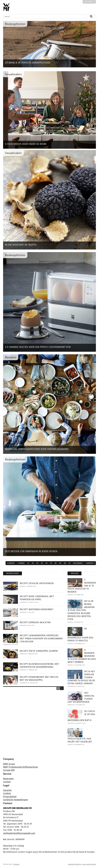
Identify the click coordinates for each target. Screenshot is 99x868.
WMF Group (9, 764)
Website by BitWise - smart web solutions (82, 864)
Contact (7, 782)
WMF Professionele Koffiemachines (20, 767)
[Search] (43, 16)
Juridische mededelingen (16, 800)
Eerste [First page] (12, 563)
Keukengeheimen (15, 24)
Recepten (11, 357)
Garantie (7, 790)
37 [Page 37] (51, 563)
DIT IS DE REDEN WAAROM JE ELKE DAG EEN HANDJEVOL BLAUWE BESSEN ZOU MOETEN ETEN (81, 610)
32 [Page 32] (28, 563)
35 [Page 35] (42, 563)
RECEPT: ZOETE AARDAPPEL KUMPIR (39, 651)
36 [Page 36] (46, 563)
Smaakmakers (13, 74)
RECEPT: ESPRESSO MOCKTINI (35, 622)
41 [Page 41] (69, 563)
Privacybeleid (10, 796)
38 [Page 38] (55, 563)
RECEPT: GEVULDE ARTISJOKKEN (37, 583)
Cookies (7, 793)
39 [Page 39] (60, 563)
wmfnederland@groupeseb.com (19, 833)
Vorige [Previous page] (22, 563)
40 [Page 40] (65, 563)
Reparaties (8, 779)
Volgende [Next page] (78, 563)
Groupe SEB (9, 770)
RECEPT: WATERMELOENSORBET (37, 609)
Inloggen (16, 864)
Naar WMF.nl (89, 2)
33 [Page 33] (33, 563)
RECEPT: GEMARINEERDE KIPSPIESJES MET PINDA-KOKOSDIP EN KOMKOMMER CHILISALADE (41, 638)
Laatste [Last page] (89, 563)
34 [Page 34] (37, 563)
